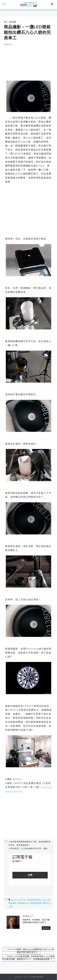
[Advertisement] (28, 61)
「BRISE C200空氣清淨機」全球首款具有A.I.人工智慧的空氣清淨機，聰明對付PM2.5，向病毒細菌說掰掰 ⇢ (28, 958)
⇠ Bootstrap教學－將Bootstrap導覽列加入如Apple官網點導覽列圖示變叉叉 (30, 951)
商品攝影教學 (36, 903)
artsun (14, 900)
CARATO (22, 900)
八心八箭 (46, 900)
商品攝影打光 (23, 903)
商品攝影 (12, 903)
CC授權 (22, 848)
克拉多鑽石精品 (34, 900)
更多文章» (46, 928)
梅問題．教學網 (28, 5)
